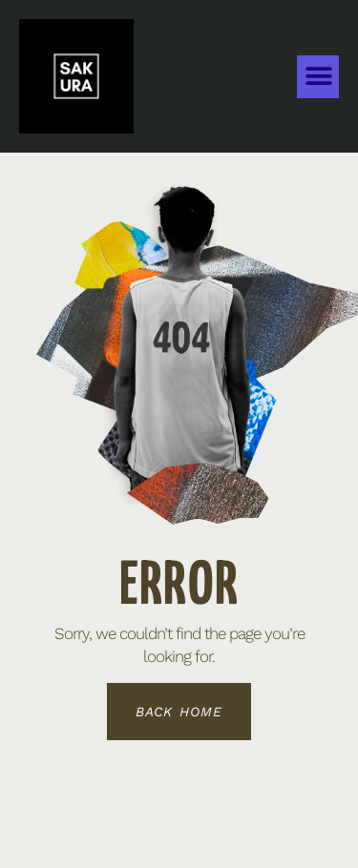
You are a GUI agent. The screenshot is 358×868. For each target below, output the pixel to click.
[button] (318, 77)
